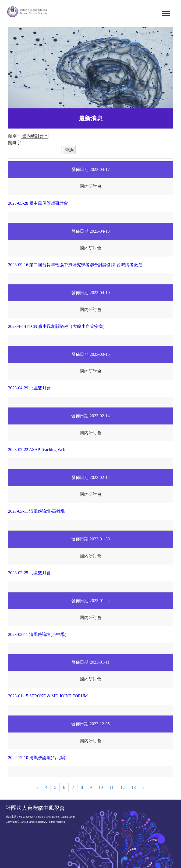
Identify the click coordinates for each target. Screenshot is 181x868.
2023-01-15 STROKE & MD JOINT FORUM (48, 696)
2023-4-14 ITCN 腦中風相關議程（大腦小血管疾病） (58, 326)
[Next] (144, 788)
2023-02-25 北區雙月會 (29, 573)
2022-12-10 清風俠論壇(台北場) (37, 758)
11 (111, 787)
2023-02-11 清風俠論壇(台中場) (37, 634)
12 (123, 787)
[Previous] (37, 788)
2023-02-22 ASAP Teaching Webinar (40, 450)
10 (101, 787)
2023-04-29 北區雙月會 (29, 388)
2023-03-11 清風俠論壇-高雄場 (36, 511)
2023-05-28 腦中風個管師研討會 (38, 203)
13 (134, 787)
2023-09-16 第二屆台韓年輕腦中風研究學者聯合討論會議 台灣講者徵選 (75, 265)
